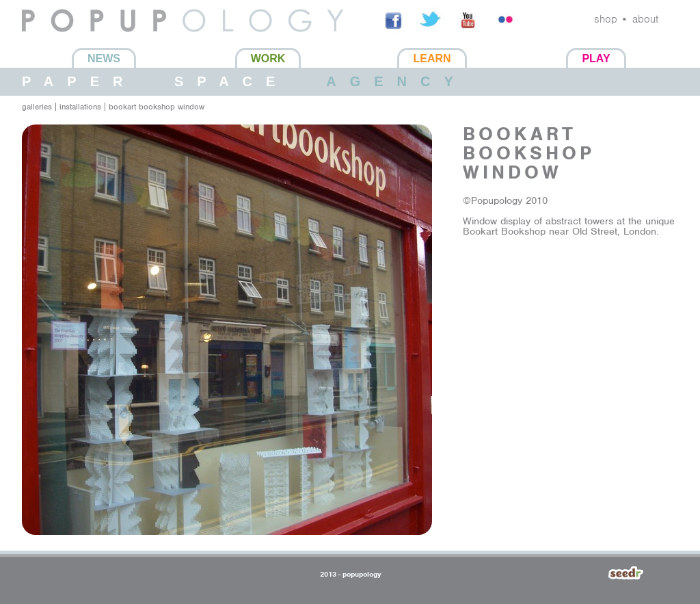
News (104, 58)
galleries (37, 107)
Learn (432, 58)
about (645, 19)
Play (596, 58)
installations (80, 107)
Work (268, 58)
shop (606, 19)
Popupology (51, 40)
